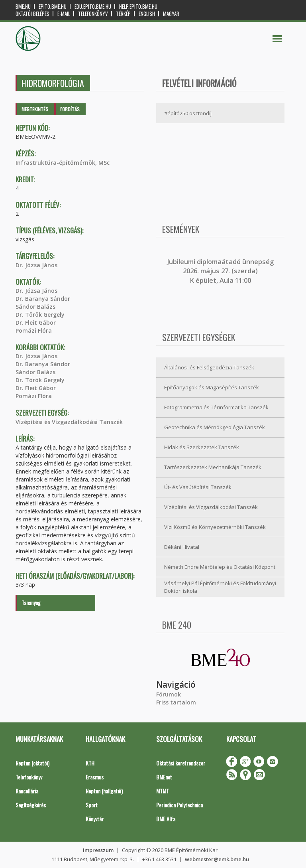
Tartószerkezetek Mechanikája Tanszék (213, 467)
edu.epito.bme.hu (93, 7)
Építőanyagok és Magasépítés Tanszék (212, 387)
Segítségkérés (31, 805)
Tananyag (31, 603)
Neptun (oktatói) (32, 763)
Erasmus (95, 777)
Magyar (171, 14)
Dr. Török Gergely (40, 315)
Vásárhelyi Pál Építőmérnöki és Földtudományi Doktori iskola (220, 587)
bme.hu (23, 7)
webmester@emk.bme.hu (217, 859)
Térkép (123, 14)
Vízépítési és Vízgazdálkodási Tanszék (69, 422)
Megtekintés (35, 109)
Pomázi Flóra (34, 330)
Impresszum (98, 850)
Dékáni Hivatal (182, 547)
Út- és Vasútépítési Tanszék (198, 487)
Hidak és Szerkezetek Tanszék (202, 447)
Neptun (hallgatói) (104, 791)
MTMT (163, 791)
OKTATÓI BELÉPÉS (32, 14)
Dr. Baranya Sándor (43, 299)
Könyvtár (95, 819)
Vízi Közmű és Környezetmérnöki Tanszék (215, 527)
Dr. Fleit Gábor (36, 323)
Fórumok (169, 694)
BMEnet (164, 777)
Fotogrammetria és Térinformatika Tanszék (216, 407)
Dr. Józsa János (36, 265)
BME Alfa (166, 819)
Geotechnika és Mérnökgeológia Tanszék (215, 427)
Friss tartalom (176, 702)
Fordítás (70, 109)
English (147, 14)
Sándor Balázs (35, 307)
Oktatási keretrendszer (181, 763)
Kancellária (27, 791)
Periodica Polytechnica (179, 805)
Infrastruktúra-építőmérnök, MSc (63, 163)
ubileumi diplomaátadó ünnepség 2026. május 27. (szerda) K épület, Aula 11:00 (221, 271)
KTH (90, 763)
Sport (92, 805)
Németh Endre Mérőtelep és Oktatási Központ (220, 567)
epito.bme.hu (53, 7)
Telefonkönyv (93, 14)
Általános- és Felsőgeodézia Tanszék (209, 367)
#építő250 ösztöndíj (188, 113)
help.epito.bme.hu (138, 7)
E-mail (64, 14)
